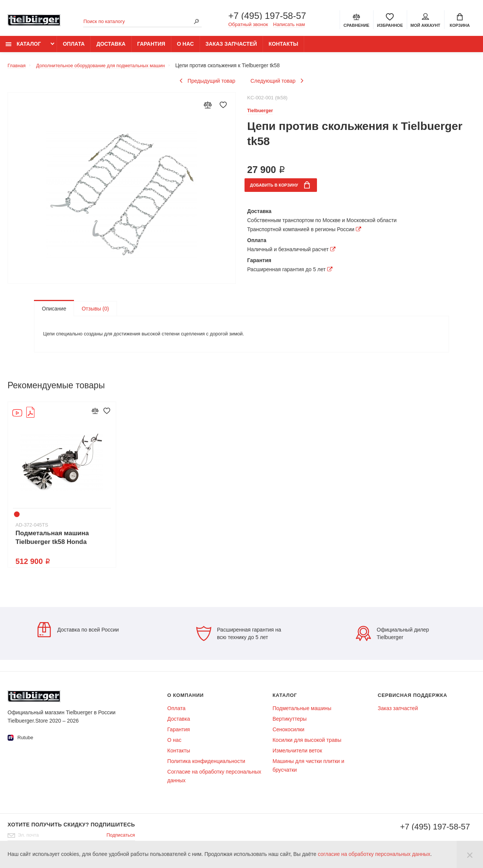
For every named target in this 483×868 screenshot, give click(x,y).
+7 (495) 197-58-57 (267, 17)
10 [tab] (106, 522)
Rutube (20, 745)
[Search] (196, 22)
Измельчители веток (297, 758)
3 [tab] (37, 522)
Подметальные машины (302, 715)
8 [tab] (86, 522)
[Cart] (460, 20)
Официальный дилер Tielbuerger (392, 641)
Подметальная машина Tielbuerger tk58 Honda (52, 545)
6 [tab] (67, 522)
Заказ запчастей (231, 48)
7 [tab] (77, 522)
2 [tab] (28, 522)
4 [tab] (47, 522)
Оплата (74, 48)
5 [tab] (57, 522)
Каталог (23, 48)
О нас (185, 48)
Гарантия (151, 48)
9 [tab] (96, 522)
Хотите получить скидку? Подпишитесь (71, 832)
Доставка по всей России (78, 637)
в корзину (285, 190)
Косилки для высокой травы (307, 747)
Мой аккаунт (425, 21)
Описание (54, 312)
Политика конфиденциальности (206, 768)
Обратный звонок (248, 25)
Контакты (283, 48)
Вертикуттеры (289, 726)
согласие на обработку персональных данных (374, 854)
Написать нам (289, 25)
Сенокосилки (288, 737)
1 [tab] (18, 522)
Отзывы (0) (95, 312)
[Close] (470, 854)
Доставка (111, 48)
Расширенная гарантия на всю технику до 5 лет (239, 641)
